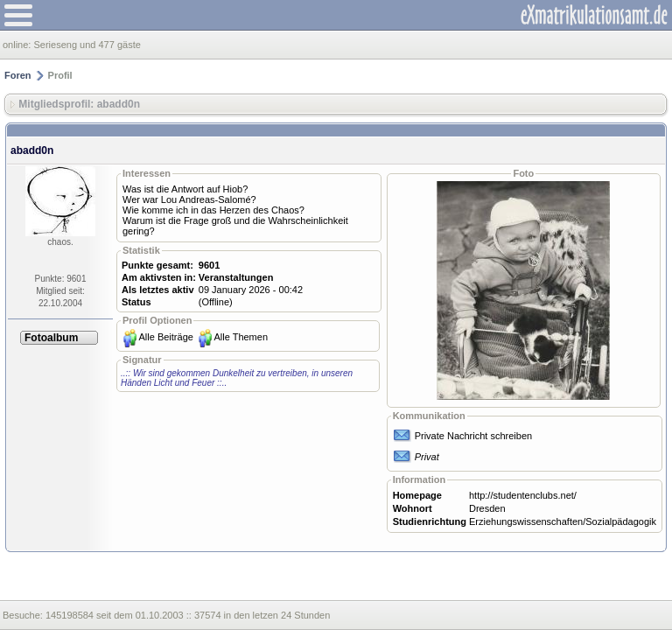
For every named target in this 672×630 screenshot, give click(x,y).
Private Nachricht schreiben (474, 436)
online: (18, 45)
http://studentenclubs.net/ (523, 495)
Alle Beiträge (166, 337)
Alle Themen (241, 337)
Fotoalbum (51, 338)
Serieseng (55, 45)
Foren (18, 75)
